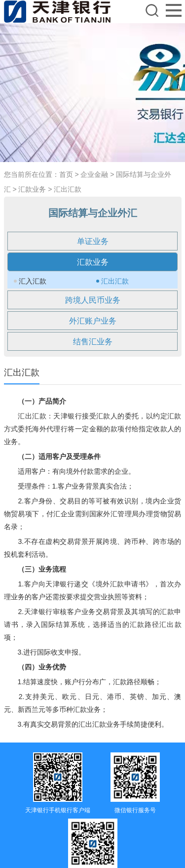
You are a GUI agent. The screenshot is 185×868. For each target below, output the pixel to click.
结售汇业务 (93, 342)
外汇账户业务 (93, 321)
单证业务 (93, 241)
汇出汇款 (68, 189)
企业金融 (94, 174)
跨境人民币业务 (93, 300)
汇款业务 (32, 189)
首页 (66, 174)
